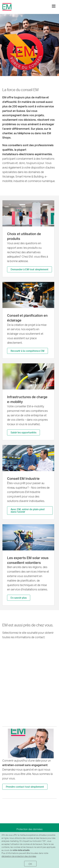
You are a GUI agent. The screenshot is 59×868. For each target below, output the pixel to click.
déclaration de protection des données (19, 856)
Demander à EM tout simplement (29, 269)
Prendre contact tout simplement (25, 787)
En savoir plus (19, 598)
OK (30, 864)
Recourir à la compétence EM (27, 351)
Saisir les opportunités (23, 432)
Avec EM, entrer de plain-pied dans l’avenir (28, 510)
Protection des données (29, 829)
